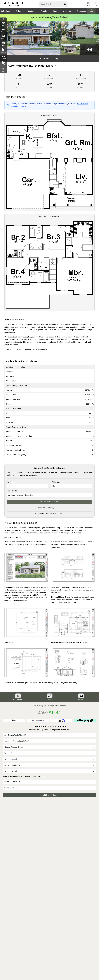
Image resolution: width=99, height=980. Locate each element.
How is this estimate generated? (49, 508)
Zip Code (10, 482)
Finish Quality (12, 491)
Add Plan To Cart (49, 795)
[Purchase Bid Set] (81, 696)
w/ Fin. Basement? (58, 482)
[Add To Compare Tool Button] (50, 696)
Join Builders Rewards (91, 11)
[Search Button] (65, 4)
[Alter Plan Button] (18, 696)
